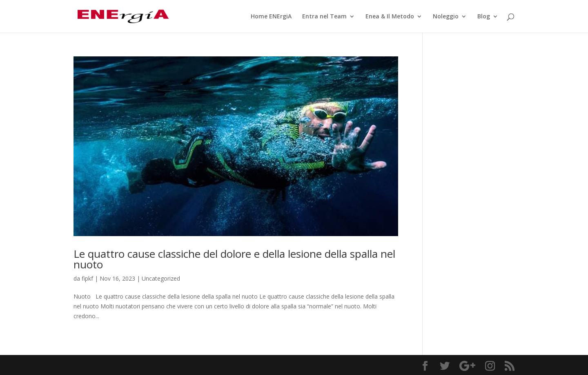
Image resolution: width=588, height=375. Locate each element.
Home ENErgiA (271, 17)
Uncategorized (161, 278)
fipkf (87, 278)
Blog (484, 17)
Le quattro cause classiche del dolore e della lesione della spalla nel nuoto (234, 259)
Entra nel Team (324, 17)
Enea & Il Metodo (390, 17)
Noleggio (446, 17)
